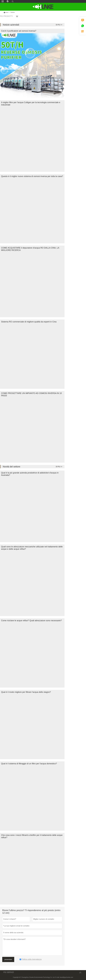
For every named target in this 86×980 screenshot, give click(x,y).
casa (7, 12)
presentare (8, 959)
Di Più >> (59, 25)
